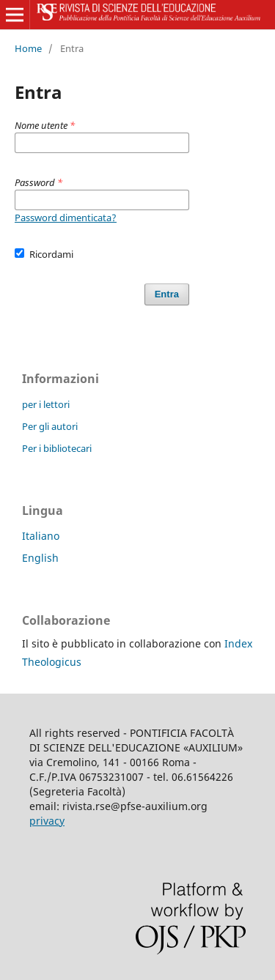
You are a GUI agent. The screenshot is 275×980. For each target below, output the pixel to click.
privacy (47, 821)
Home (28, 48)
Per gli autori (50, 426)
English (40, 558)
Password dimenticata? (66, 218)
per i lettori (46, 404)
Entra (167, 294)
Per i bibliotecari (57, 448)
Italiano (41, 536)
